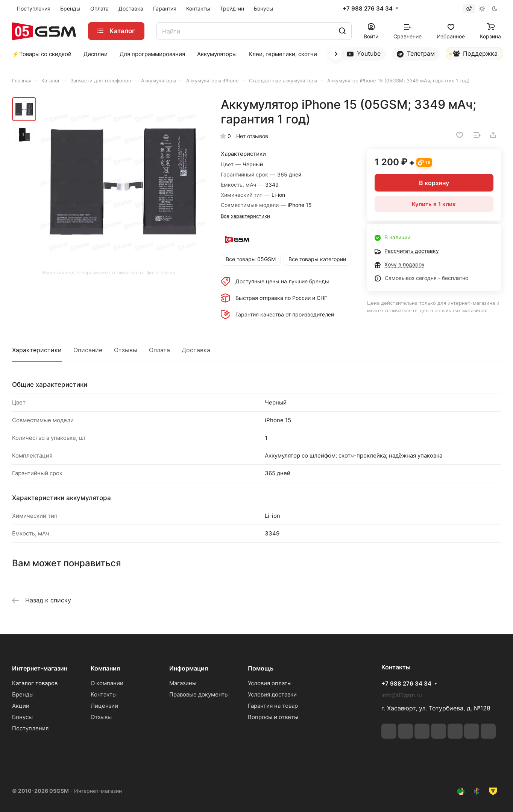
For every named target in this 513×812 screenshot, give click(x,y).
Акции (21, 706)
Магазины (183, 683)
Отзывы (126, 350)
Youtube (364, 54)
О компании (107, 683)
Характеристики (37, 350)
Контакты (104, 694)
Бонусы (22, 717)
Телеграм (416, 54)
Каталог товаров (35, 683)
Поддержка (473, 55)
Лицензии (104, 706)
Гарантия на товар (273, 706)
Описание (88, 350)
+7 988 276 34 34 (368, 9)
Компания (105, 668)
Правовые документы (199, 694)
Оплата (159, 350)
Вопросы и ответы (273, 717)
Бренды (23, 694)
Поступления (30, 728)
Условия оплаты (270, 683)
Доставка (196, 350)
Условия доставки (272, 694)
